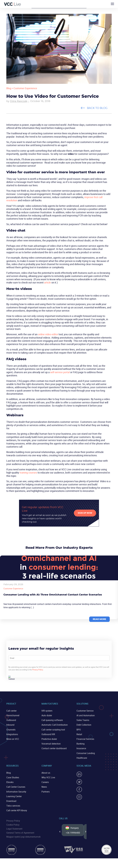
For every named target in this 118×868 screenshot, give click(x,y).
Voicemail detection (51, 744)
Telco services (13, 806)
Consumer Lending (86, 753)
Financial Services (85, 739)
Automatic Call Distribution (55, 725)
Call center (11, 711)
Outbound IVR (48, 734)
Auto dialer (47, 715)
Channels (11, 730)
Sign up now (85, 513)
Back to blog (97, 108)
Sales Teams (83, 720)
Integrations (12, 734)
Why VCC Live (48, 777)
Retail (79, 734)
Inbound (10, 725)
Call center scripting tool (53, 730)
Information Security (16, 792)
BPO (79, 730)
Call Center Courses (16, 787)
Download (11, 801)
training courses (28, 473)
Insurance (81, 748)
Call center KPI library (17, 810)
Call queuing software (52, 720)
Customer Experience (25, 88)
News (44, 787)
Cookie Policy (13, 825)
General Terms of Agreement (20, 833)
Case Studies (13, 777)
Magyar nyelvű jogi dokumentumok (23, 837)
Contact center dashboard (54, 748)
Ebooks (10, 782)
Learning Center (14, 796)
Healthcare (82, 758)
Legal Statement (14, 829)
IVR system (47, 711)
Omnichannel (13, 715)
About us (46, 773)
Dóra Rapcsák (19, 101)
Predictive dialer (49, 739)
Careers (45, 782)
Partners (46, 792)
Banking (81, 744)
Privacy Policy (38, 670)
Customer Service (85, 711)
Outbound (11, 720)
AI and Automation (86, 715)
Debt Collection (84, 725)
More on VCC (13, 739)
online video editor (48, 334)
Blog (9, 88)
